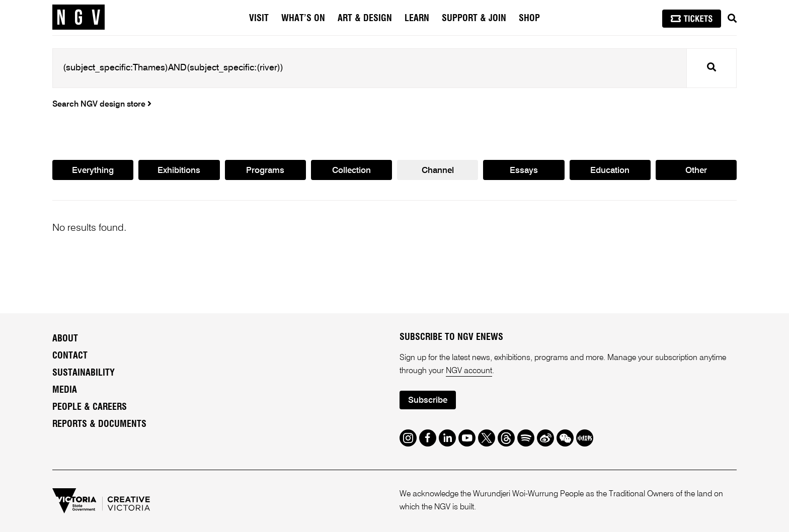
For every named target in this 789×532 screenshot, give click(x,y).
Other (696, 171)
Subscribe (428, 401)
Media (65, 390)
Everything (93, 171)
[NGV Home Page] (78, 18)
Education (610, 171)
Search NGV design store (102, 105)
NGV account (469, 371)
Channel (438, 171)
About (65, 339)
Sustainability (84, 373)
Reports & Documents (99, 424)
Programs (265, 171)
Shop (529, 19)
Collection (351, 171)
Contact (70, 356)
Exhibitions (179, 171)
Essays (524, 171)
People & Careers (90, 407)
